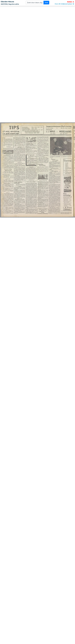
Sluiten (71, 2)
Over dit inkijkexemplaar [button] (64, 4)
